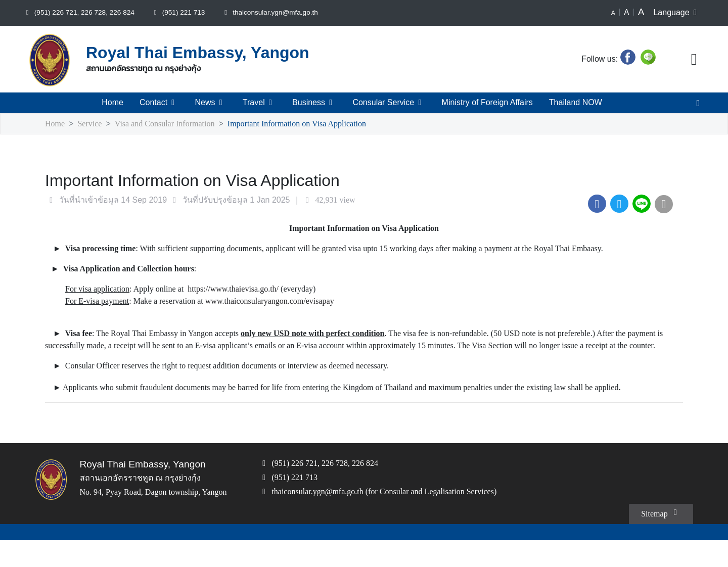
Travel (259, 103)
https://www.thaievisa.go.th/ (259, 289)
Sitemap (659, 539)
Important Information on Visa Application (314, 124)
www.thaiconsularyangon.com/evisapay (297, 301)
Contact (160, 103)
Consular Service (387, 103)
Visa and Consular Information (172, 124)
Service (92, 124)
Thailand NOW (575, 103)
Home (113, 103)
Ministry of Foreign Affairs (486, 103)
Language (677, 13)
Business (313, 103)
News (211, 103)
